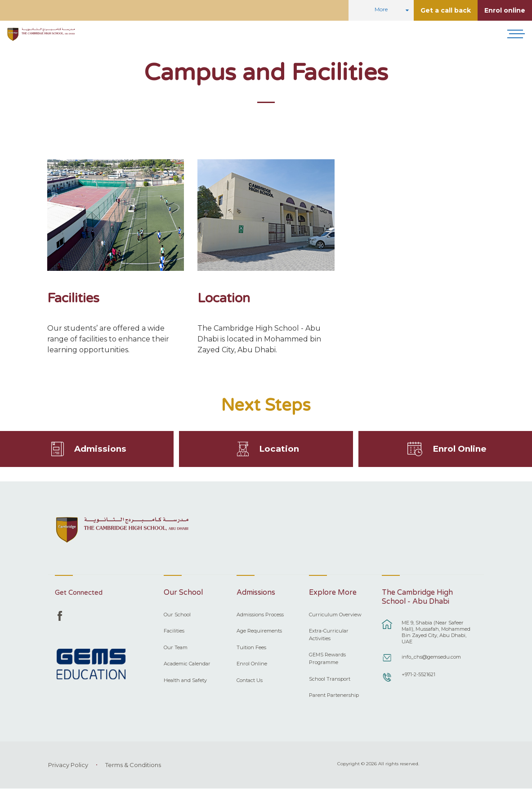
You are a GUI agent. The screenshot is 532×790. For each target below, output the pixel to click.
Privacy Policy (68, 766)
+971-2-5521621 (418, 676)
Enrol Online (460, 449)
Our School (177, 616)
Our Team (176, 649)
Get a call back (446, 10)
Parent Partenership (334, 696)
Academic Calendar (187, 665)
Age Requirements (259, 632)
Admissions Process (260, 616)
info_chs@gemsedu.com (431, 658)
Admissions (100, 449)
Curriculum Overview (335, 616)
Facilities (73, 298)
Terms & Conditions (133, 766)
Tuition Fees (251, 649)
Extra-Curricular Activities (329, 636)
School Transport (330, 680)
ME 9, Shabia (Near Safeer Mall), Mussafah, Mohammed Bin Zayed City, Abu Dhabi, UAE (436, 633)
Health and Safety (185, 682)
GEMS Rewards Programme (327, 660)
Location (224, 298)
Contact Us (250, 682)
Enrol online (505, 10)
